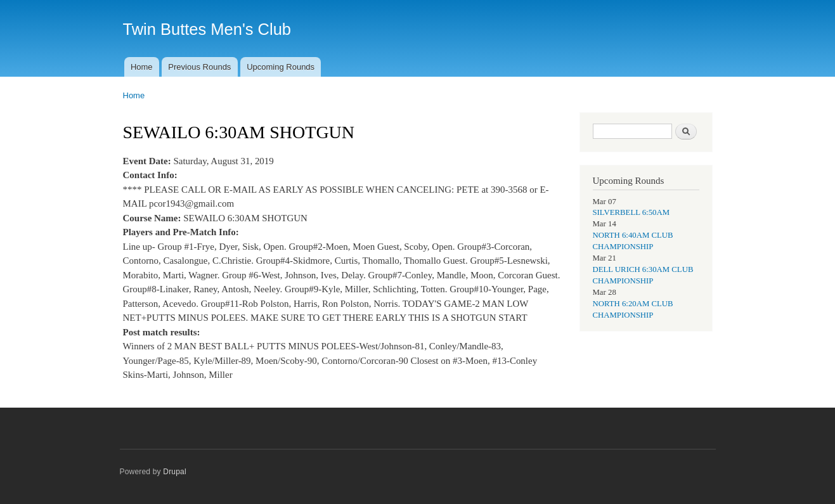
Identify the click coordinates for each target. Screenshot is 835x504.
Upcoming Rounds (281, 67)
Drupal (175, 472)
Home (142, 67)
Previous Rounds (199, 67)
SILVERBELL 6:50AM (631, 212)
